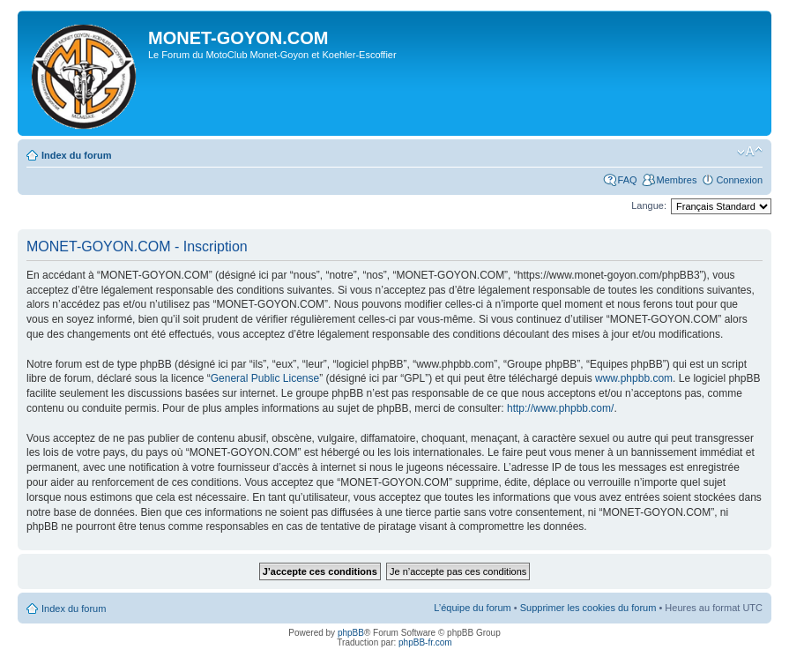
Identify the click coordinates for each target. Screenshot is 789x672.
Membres (677, 180)
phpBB (351, 633)
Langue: (649, 205)
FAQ (628, 180)
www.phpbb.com (634, 378)
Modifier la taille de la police (750, 152)
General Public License (265, 378)
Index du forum (76, 155)
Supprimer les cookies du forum (588, 608)
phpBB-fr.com (425, 642)
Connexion (739, 180)
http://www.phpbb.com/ (560, 408)
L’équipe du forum (472, 608)
